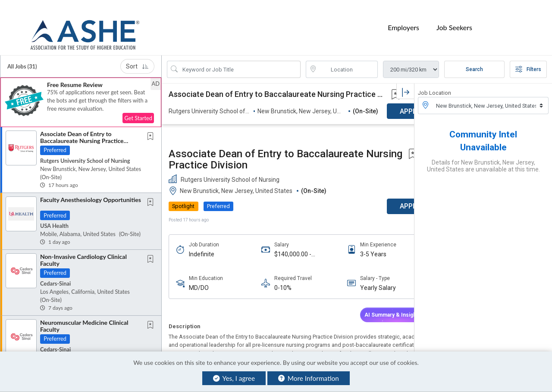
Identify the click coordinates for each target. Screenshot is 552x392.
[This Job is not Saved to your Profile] (152, 126)
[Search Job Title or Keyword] (240, 59)
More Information (309, 378)
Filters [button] (528, 59)
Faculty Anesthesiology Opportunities (91, 189)
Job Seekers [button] (454, 22)
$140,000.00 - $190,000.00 (284, 199)
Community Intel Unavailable (483, 130)
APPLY (384, 151)
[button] (81, 92)
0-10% (274, 233)
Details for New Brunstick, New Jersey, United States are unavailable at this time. (483, 155)
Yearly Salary (361, 233)
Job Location (434, 82)
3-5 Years (356, 199)
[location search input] (348, 59)
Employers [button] (403, 22)
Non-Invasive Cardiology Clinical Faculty (83, 249)
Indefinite (202, 199)
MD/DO (199, 233)
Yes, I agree (234, 378)
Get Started (138, 107)
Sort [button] (137, 56)
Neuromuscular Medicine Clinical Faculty (84, 315)
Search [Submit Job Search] (474, 59)
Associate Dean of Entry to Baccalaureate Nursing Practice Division (82, 130)
